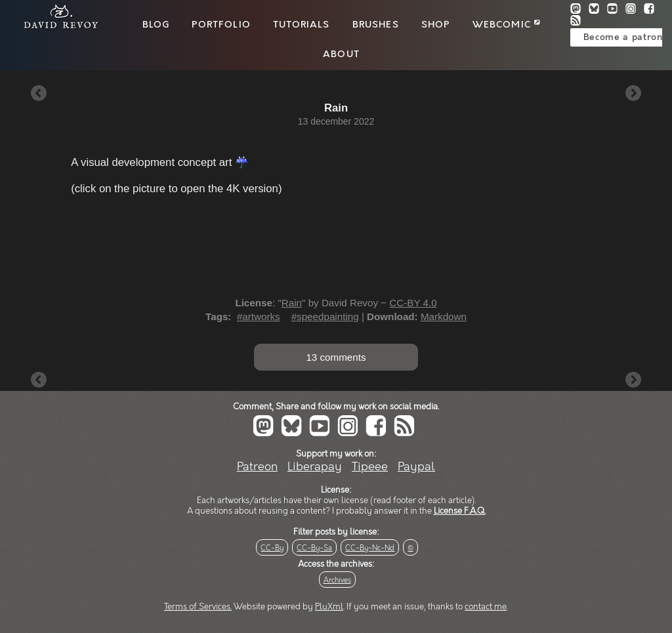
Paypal (416, 467)
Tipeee (370, 467)
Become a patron (623, 37)
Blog (156, 25)
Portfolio (221, 25)
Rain (292, 303)
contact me (486, 607)
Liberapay (315, 467)
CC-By (272, 548)
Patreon (257, 467)
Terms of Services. (198, 607)
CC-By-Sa (314, 548)
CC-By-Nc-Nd (370, 548)
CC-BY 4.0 (413, 303)
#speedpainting (325, 316)
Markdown (444, 316)
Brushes (376, 25)
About (341, 54)
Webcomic (506, 25)
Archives (337, 580)
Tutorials (301, 25)
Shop (436, 25)
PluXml (329, 607)
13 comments (336, 357)
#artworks (259, 316)
